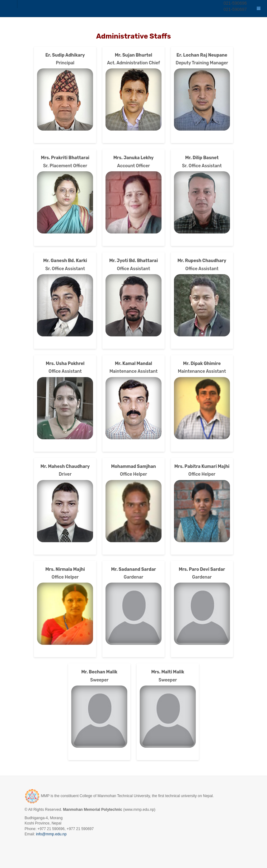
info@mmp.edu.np (51, 834)
